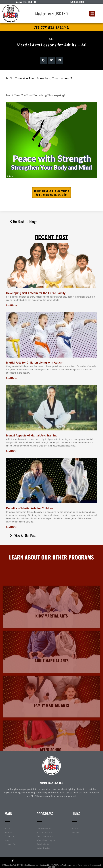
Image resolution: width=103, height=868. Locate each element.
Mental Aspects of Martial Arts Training (32, 436)
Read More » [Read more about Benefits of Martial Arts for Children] (12, 527)
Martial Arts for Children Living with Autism (35, 363)
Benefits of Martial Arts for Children (30, 508)
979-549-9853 (77, 2)
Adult (51, 39)
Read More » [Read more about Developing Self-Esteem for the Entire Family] (12, 305)
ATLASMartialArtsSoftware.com (64, 865)
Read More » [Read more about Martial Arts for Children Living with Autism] (12, 378)
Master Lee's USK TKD (51, 14)
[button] (92, 14)
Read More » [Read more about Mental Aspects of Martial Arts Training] (12, 451)
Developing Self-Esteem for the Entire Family (36, 293)
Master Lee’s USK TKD (52, 783)
